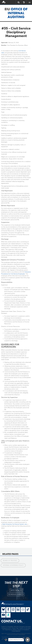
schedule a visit (16, 594)
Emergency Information (25, 627)
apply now (16, 590)
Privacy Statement (16, 631)
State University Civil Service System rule (15, 524)
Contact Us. (12, 621)
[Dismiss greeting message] (24, 638)
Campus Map (15, 628)
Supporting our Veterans (11, 630)
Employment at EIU (7, 628)
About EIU (16, 627)
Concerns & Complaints (23, 630)
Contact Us (4, 627)
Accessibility (10, 627)
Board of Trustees (10, 561)
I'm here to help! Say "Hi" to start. (16, 640)
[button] (28, 640)
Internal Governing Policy (13, 565)
